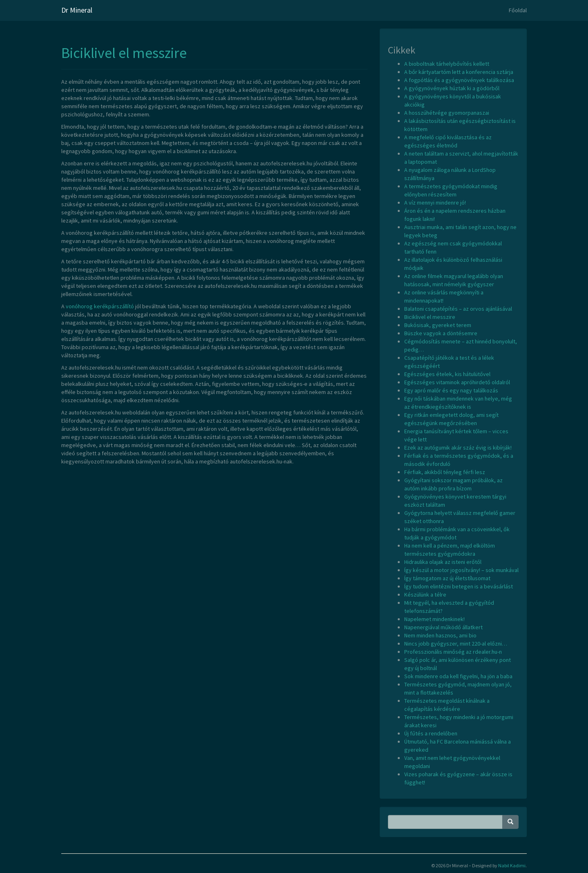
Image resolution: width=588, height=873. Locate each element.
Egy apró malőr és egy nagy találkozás (451, 390)
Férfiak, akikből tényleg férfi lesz (445, 472)
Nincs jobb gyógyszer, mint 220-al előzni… (456, 644)
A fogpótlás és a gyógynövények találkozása (459, 80)
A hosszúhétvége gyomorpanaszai (447, 113)
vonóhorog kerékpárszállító (100, 306)
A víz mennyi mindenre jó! (435, 203)
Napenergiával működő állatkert (443, 627)
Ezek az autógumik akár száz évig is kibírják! (458, 448)
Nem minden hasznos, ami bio (440, 635)
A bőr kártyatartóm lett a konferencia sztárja (459, 72)
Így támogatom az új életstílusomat (447, 578)
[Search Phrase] (445, 822)
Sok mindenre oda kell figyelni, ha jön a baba (458, 676)
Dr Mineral (77, 10)
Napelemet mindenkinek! (434, 619)
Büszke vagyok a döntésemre (441, 333)
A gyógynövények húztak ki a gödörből (452, 88)
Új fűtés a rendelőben (431, 733)
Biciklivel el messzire (124, 53)
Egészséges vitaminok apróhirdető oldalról (457, 382)
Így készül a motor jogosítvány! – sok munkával (461, 570)
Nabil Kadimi (512, 865)
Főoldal (518, 10)
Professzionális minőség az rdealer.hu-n (453, 652)
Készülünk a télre (425, 595)
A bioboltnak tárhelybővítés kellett (447, 64)
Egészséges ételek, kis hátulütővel (447, 374)
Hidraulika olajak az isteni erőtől (443, 562)
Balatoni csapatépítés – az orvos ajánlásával (458, 309)
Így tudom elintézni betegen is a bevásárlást (459, 586)
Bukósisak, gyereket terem (438, 325)
